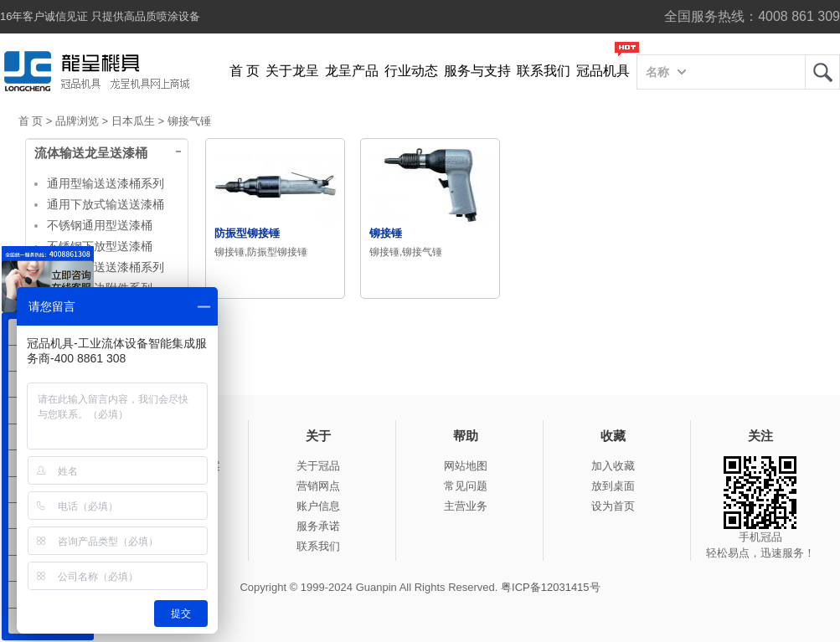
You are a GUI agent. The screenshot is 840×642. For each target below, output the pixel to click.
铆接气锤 (189, 121)
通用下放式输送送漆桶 (106, 204)
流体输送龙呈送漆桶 (91, 153)
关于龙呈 (292, 71)
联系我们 (544, 71)
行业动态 (411, 71)
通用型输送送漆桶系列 (106, 183)
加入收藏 (613, 466)
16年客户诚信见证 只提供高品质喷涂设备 (100, 16)
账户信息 (318, 506)
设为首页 (613, 506)
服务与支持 (477, 71)
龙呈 (822, 72)
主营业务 (466, 506)
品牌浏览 (77, 121)
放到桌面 (613, 486)
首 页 (245, 71)
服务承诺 (318, 526)
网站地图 (466, 466)
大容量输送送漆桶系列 (106, 267)
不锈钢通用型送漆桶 (100, 225)
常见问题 (466, 486)
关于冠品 (318, 466)
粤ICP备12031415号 (551, 587)
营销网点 (318, 486)
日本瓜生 (133, 121)
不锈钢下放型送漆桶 (100, 246)
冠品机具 (603, 71)
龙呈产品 (352, 71)
